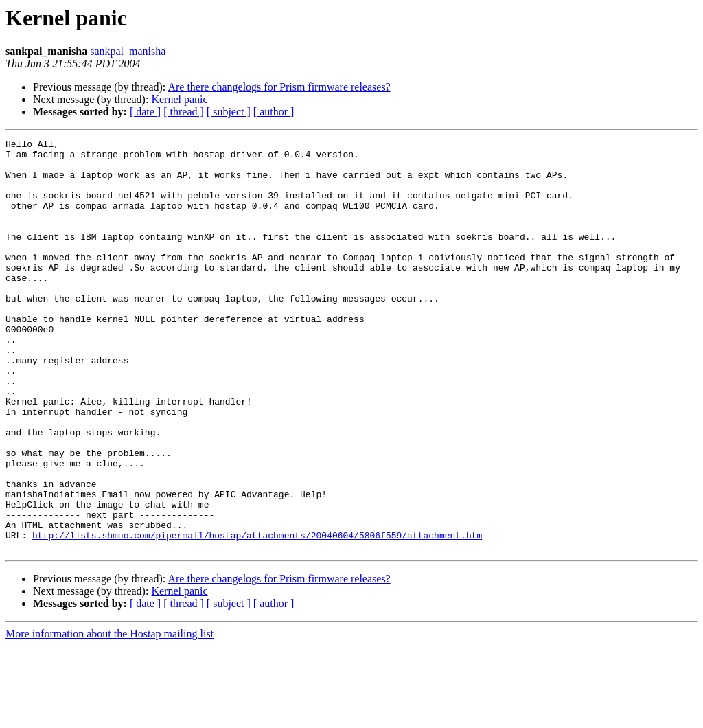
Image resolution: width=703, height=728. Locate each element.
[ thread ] (184, 112)
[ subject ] (229, 112)
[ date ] (145, 112)
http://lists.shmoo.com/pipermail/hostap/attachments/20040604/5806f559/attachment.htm (257, 615)
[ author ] (274, 112)
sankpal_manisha (128, 51)
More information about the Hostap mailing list (110, 716)
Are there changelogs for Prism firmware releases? (279, 87)
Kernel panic (179, 99)
